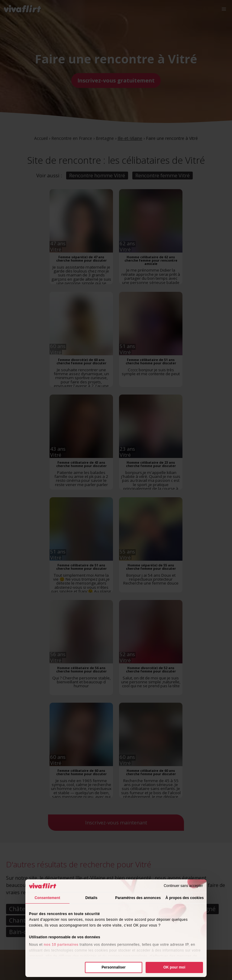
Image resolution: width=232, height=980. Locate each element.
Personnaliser (113, 967)
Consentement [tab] (48, 898)
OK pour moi (174, 967)
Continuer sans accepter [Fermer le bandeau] (183, 886)
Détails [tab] (91, 898)
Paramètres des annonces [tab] (138, 898)
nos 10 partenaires (61, 945)
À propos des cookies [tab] (185, 898)
